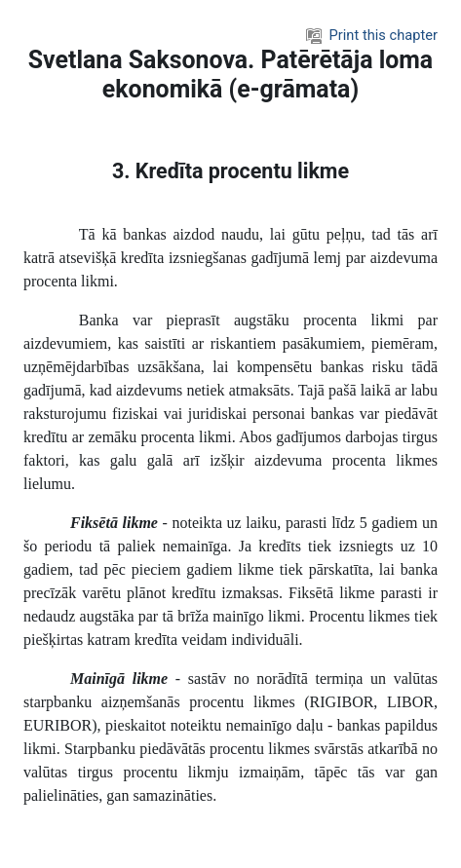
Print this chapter (372, 35)
